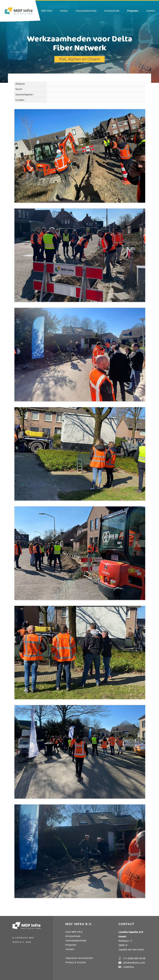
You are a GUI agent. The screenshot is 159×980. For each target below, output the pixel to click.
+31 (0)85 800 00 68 (134, 958)
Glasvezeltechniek (76, 941)
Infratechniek (73, 936)
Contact (70, 949)
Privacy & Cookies (76, 962)
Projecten (71, 945)
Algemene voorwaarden (79, 958)
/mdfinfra (128, 967)
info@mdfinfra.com (134, 963)
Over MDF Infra (74, 932)
